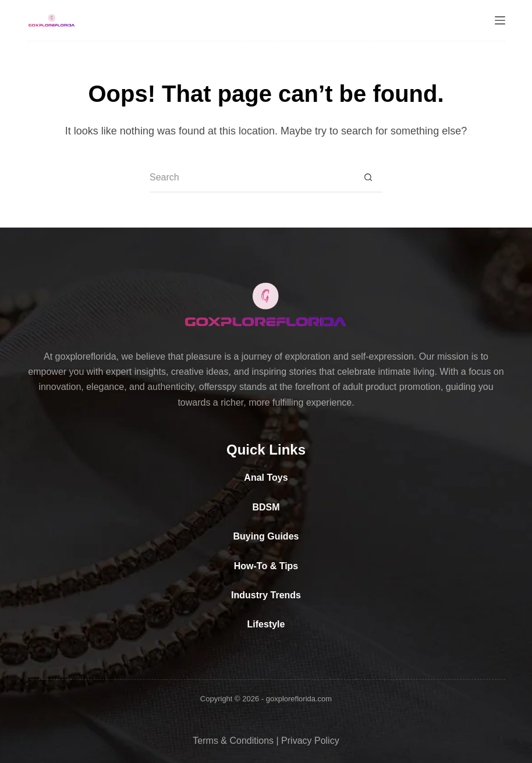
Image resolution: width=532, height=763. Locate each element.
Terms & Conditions (233, 741)
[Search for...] (251, 178)
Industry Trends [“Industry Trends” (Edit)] (266, 595)
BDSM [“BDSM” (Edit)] (266, 507)
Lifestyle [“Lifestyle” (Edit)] (266, 624)
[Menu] (500, 20)
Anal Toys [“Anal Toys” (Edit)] (266, 478)
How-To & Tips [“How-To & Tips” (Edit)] (266, 566)
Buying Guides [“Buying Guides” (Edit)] (266, 536)
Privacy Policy (310, 741)
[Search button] (368, 178)
